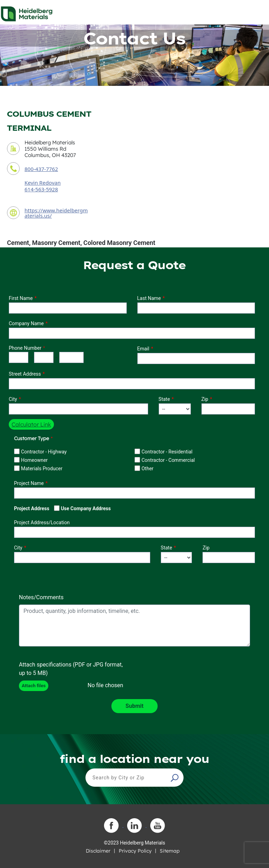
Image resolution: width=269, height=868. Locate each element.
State (164, 399)
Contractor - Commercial (168, 460)
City (13, 399)
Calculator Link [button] (31, 424)
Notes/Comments (41, 597)
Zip (205, 399)
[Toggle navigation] (257, 12)
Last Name (149, 298)
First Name (21, 298)
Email (143, 349)
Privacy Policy (135, 851)
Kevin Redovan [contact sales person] (43, 183)
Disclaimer (98, 851)
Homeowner (34, 460)
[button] (175, 778)
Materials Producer (42, 469)
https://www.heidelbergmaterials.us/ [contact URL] (56, 213)
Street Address (25, 374)
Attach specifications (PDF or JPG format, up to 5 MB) (71, 669)
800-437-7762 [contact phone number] (41, 169)
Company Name (26, 323)
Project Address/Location (42, 522)
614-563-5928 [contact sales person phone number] (41, 189)
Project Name (29, 483)
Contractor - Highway (44, 452)
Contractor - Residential (167, 452)
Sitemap (170, 851)
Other (147, 469)
